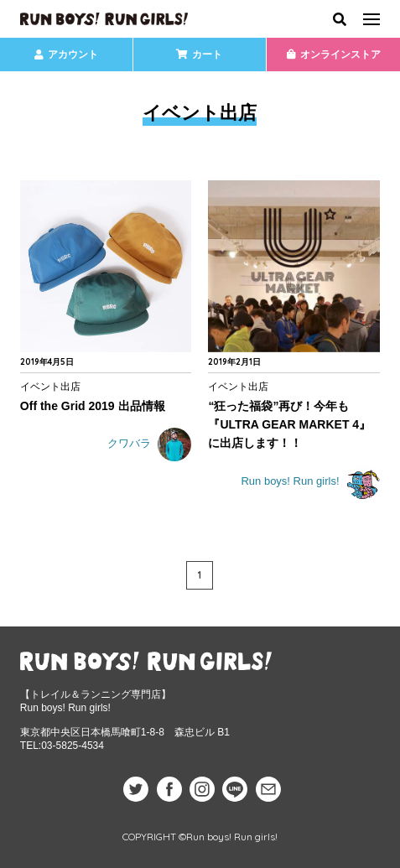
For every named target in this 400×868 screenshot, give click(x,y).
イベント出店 (50, 386)
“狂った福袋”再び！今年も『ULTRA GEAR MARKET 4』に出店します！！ (289, 425)
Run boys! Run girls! (310, 482)
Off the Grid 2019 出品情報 (93, 406)
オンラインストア (334, 55)
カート (199, 55)
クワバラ (150, 444)
